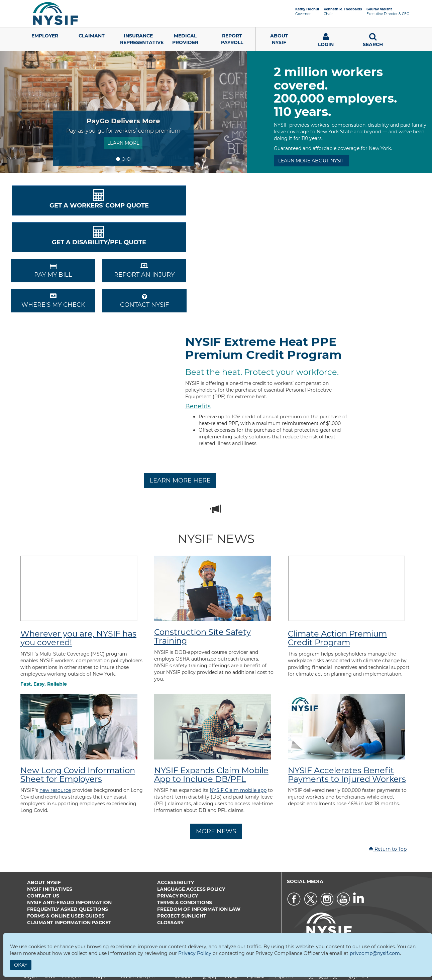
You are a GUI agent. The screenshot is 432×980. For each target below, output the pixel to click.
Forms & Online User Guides (66, 916)
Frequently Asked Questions (68, 909)
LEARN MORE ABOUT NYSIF (311, 161)
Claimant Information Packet (69, 923)
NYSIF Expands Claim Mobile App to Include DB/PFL (211, 775)
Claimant (92, 36)
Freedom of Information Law (199, 909)
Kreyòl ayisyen (138, 977)
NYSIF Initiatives (50, 889)
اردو (353, 977)
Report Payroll (232, 39)
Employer (45, 36)
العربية (30, 977)
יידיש (366, 977)
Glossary (170, 923)
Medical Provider (185, 39)
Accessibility (176, 882)
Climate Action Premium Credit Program (337, 638)
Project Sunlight (182, 916)
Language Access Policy (191, 889)
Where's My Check (53, 301)
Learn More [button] (123, 143)
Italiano (183, 977)
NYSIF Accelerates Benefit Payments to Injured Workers (347, 775)
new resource (55, 790)
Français (71, 977)
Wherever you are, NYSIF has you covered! (78, 638)
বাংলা (50, 977)
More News (216, 831)
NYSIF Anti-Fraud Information (69, 902)
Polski (232, 977)
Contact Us (43, 896)
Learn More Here (180, 480)
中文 (309, 977)
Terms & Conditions (185, 902)
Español (284, 977)
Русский (255, 977)
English (102, 977)
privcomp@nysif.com (375, 953)
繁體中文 (328, 977)
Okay (21, 965)
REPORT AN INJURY (144, 270)
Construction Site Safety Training (202, 636)
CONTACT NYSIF (144, 301)
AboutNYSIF (279, 39)
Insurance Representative (141, 39)
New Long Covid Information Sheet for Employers (78, 775)
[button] (19, 112)
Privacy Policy (178, 896)
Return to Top (388, 849)
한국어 (209, 977)
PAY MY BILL (53, 271)
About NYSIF (44, 882)
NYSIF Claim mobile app (238, 790)
